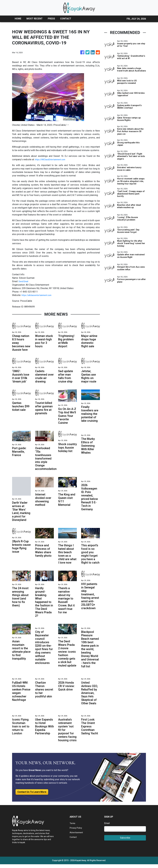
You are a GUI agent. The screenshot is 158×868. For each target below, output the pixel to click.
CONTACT (66, 19)
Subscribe (125, 841)
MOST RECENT (35, 19)
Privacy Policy (77, 832)
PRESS (51, 19)
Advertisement (77, 836)
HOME (18, 19)
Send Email (24, 281)
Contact (73, 841)
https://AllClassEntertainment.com (52, 159)
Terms (73, 827)
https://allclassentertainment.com (38, 295)
